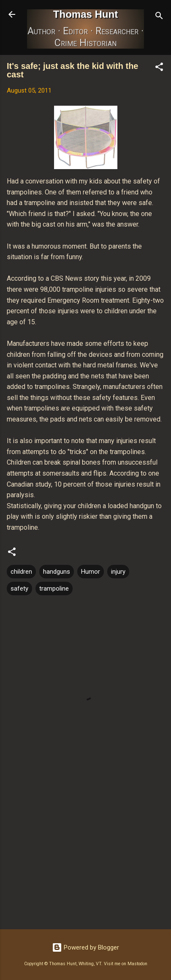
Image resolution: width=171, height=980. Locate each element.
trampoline (54, 589)
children (21, 572)
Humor (91, 572)
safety (19, 589)
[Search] (159, 17)
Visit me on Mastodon (126, 964)
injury (118, 572)
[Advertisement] (85, 857)
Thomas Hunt (85, 14)
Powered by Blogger (85, 947)
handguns (57, 572)
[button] (159, 68)
